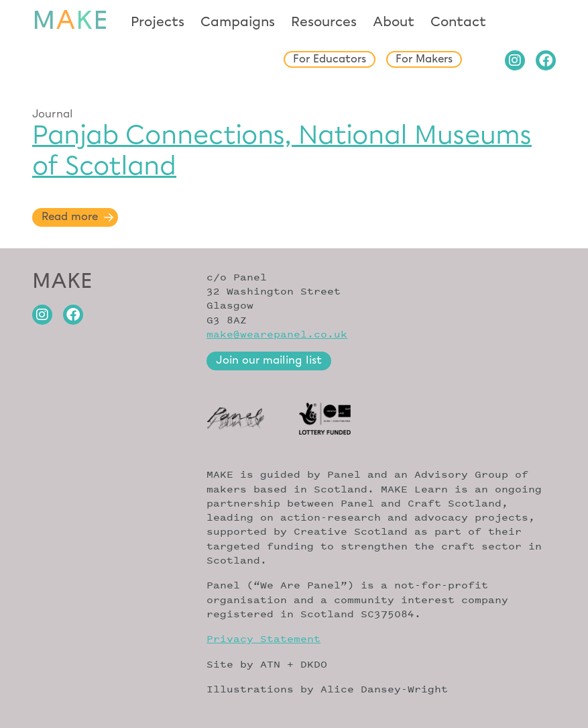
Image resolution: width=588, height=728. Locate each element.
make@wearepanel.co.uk (277, 334)
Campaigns (238, 22)
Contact (458, 22)
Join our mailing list (269, 361)
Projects (158, 22)
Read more (70, 217)
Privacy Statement (263, 638)
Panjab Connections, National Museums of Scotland (282, 150)
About (394, 22)
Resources (324, 22)
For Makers (424, 59)
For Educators (330, 59)
